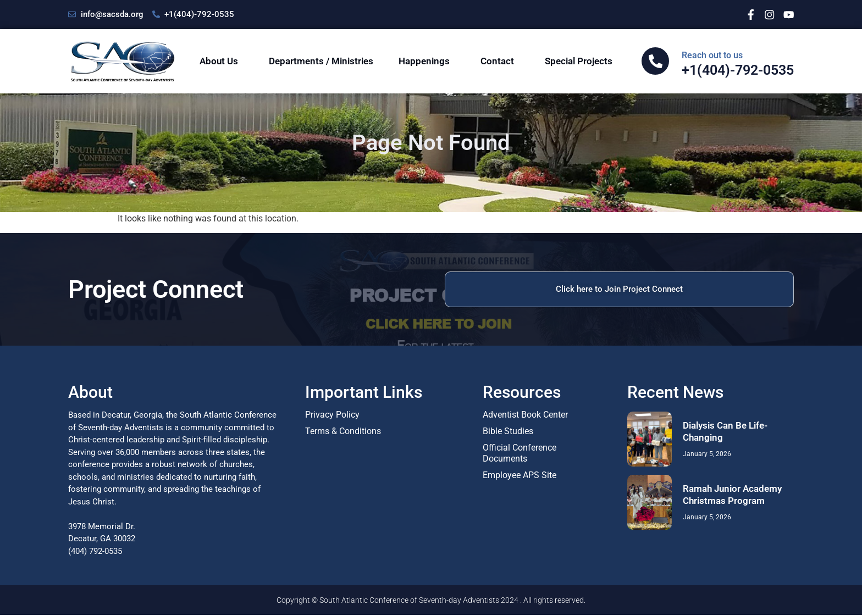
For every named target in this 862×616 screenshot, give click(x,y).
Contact (500, 61)
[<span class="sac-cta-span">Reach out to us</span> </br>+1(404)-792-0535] (655, 61)
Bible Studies (508, 432)
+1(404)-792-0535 (738, 64)
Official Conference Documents (520, 454)
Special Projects (581, 61)
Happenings (427, 61)
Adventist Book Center (525, 416)
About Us (222, 61)
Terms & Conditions (343, 432)
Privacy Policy (332, 416)
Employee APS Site (520, 476)
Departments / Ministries (321, 61)
